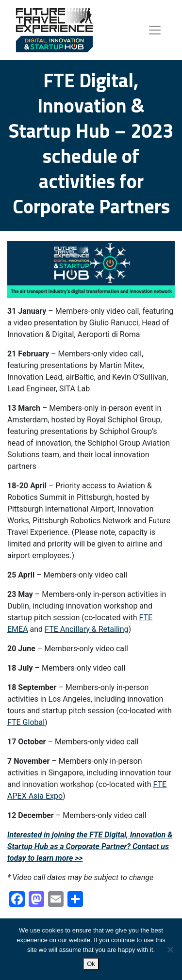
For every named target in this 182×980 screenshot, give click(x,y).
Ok (91, 964)
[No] (170, 949)
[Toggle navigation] (155, 30)
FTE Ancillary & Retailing (86, 629)
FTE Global (26, 722)
